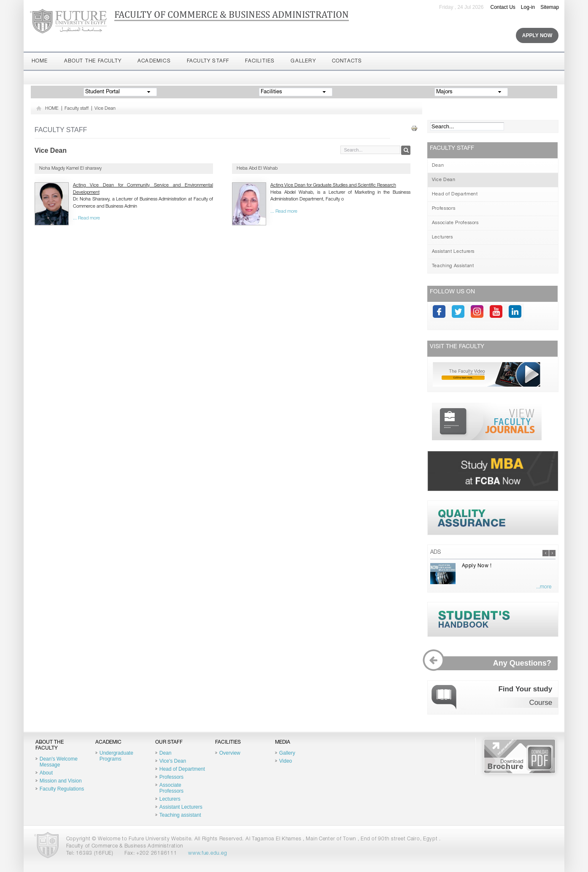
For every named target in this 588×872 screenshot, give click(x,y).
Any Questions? (494, 663)
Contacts (347, 61)
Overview (230, 753)
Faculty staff (208, 61)
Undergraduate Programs (116, 756)
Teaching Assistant (453, 266)
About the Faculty (93, 61)
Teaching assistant (180, 815)
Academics (154, 61)
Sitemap (550, 7)
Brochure (520, 756)
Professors (444, 209)
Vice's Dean (173, 761)
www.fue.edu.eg (208, 853)
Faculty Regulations (62, 789)
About (46, 773)
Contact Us (503, 7)
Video (286, 761)
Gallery (303, 61)
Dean (438, 166)
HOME (52, 109)
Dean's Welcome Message (59, 762)
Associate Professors (455, 223)
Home (40, 61)
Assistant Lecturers (453, 252)
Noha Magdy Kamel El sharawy (70, 169)
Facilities (260, 61)
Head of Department (455, 194)
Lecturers (442, 237)
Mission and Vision (61, 781)
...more (544, 587)
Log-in (528, 7)
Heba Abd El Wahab (257, 169)
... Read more (86, 218)
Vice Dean (105, 109)
